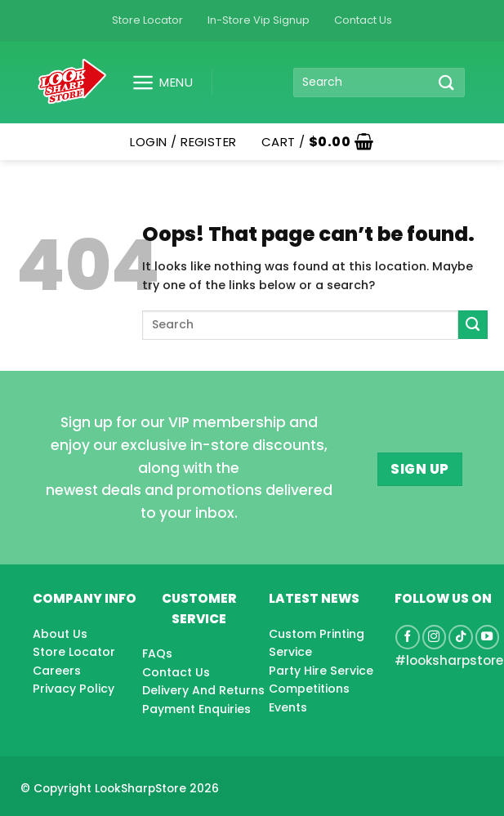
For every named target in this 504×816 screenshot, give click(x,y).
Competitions (309, 689)
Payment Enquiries (196, 709)
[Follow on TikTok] (461, 637)
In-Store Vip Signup (259, 20)
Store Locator (147, 20)
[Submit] (447, 82)
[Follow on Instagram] (435, 637)
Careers (57, 671)
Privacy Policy (74, 689)
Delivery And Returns (203, 690)
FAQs (157, 653)
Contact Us (363, 20)
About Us (60, 634)
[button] (156, 82)
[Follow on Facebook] (408, 637)
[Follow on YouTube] (488, 637)
